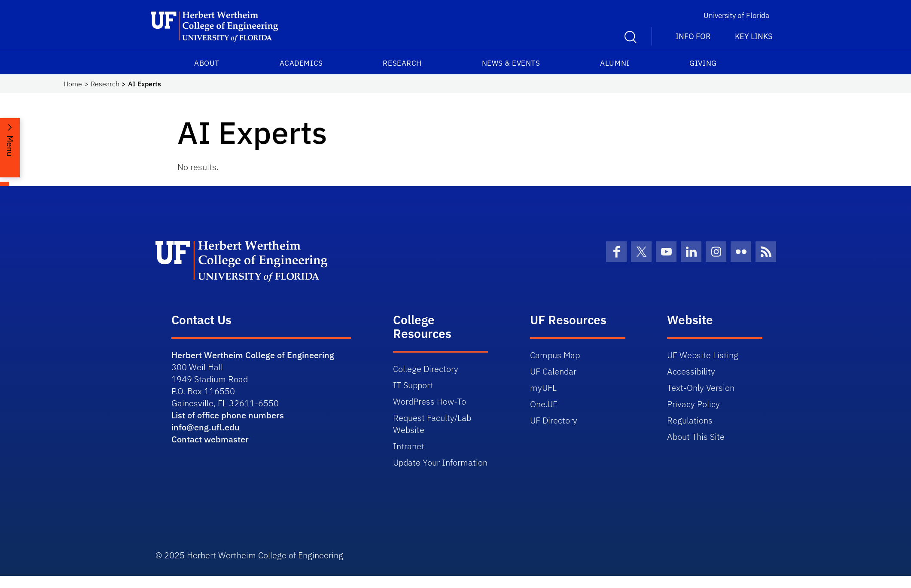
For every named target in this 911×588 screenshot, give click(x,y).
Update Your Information (440, 462)
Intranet (409, 446)
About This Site (696, 437)
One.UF (544, 404)
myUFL (543, 388)
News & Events (511, 63)
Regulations (690, 420)
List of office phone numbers (228, 415)
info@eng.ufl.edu (206, 427)
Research (402, 63)
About (207, 63)
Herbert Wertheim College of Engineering (253, 355)
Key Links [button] (754, 36)
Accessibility (691, 371)
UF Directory (554, 420)
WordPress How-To (430, 401)
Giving (703, 63)
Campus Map (555, 355)
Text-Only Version (701, 388)
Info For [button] (693, 36)
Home (73, 84)
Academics (301, 63)
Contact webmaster (210, 439)
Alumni (615, 63)
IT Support (413, 385)
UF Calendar (553, 371)
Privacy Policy (693, 404)
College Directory (426, 369)
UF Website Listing (703, 355)
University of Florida (736, 15)
